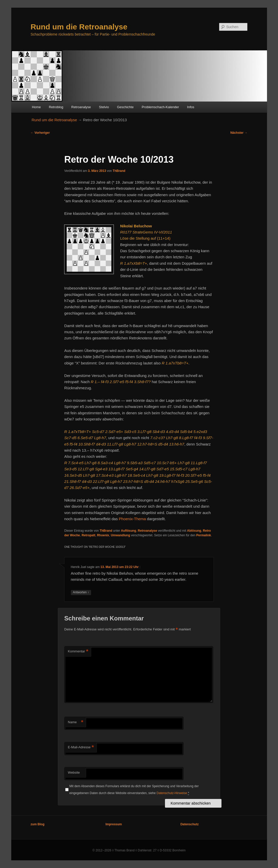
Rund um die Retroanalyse (79, 27)
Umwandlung (120, 535)
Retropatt (88, 535)
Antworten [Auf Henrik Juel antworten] (81, 592)
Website (74, 772)
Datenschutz (189, 824)
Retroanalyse (81, 107)
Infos (191, 107)
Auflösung (129, 531)
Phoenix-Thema (132, 519)
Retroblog (56, 107)
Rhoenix (103, 535)
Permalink (203, 535)
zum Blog (38, 824)
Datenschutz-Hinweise (172, 793)
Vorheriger (40, 133)
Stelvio (104, 107)
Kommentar (78, 652)
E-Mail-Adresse (81, 747)
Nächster (239, 133)
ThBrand (119, 171)
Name (75, 722)
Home (36, 107)
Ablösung (194, 531)
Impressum (114, 824)
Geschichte (125, 107)
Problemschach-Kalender (160, 107)
